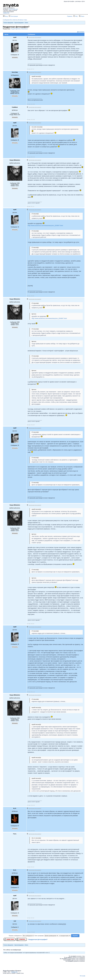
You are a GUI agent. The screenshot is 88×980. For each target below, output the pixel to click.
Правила (70, 16)
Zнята (26, 23)
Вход (5, 16)
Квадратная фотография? (38, 939)
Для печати (81, 32)
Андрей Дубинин (16, 29)
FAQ (75, 16)
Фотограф (82, 976)
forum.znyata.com (13, 9)
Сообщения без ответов (10, 20)
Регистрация (13, 16)
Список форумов (8, 23)
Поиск (82, 16)
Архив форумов (19, 23)
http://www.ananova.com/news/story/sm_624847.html (45, 226)
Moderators (25, 29)
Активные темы (22, 20)
